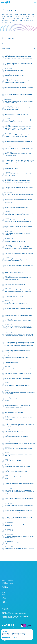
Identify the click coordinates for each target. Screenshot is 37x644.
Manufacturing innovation (8, 615)
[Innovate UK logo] (28, 626)
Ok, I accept (6, 637)
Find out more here (28, 635)
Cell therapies (5, 608)
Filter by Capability (6, 49)
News (3, 595)
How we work (5, 588)
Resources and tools (7, 589)
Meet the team (5, 585)
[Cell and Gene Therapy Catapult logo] (6, 3)
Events (4, 596)
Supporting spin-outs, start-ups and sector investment (14, 614)
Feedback (4, 603)
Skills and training (6, 619)
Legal (3, 601)
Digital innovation (6, 612)
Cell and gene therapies (7, 584)
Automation (5, 611)
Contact (4, 600)
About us (4, 582)
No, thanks (14, 637)
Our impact (5, 586)
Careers (4, 599)
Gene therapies (6, 609)
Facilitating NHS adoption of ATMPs (10, 618)
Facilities (4, 597)
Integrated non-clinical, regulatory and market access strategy (16, 616)
